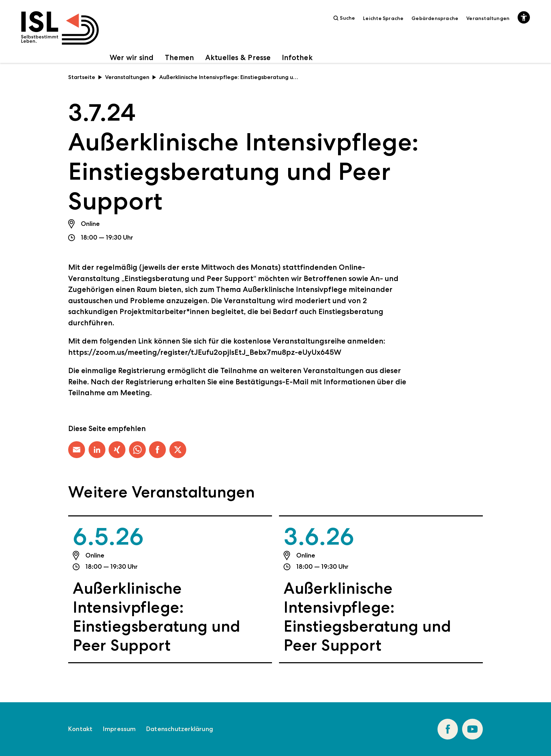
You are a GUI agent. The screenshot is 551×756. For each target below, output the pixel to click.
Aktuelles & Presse (238, 57)
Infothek (297, 57)
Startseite (85, 77)
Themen (179, 57)
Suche (344, 18)
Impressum (119, 729)
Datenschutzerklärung (180, 729)
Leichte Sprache (383, 18)
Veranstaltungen (488, 18)
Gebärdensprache (435, 18)
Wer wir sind (132, 57)
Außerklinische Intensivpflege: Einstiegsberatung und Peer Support (156, 617)
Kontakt (80, 729)
